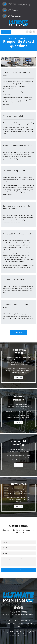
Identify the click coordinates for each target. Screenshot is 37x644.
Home (11, 38)
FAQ (15, 623)
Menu (6, 32)
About (16, 620)
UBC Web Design (22, 636)
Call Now (18, 332)
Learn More (19, 378)
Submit (19, 570)
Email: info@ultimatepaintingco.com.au (19, 614)
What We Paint (26, 620)
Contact (29, 623)
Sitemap (18, 627)
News (21, 623)
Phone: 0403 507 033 (19, 612)
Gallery (8, 623)
